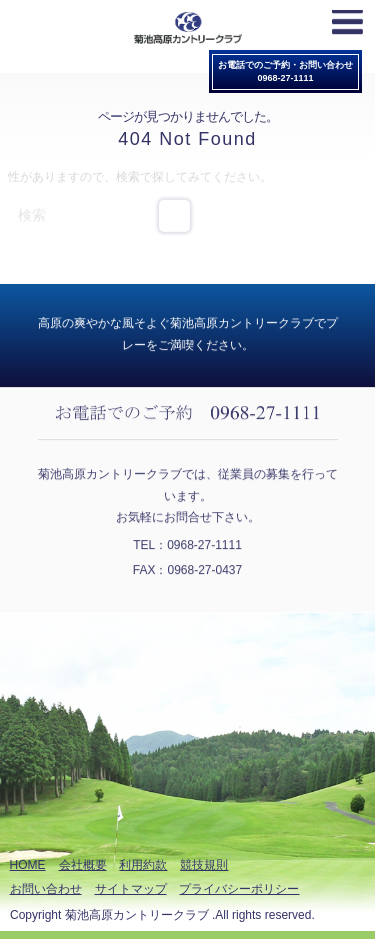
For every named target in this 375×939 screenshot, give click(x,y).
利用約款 (143, 865)
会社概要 (83, 865)
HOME (28, 865)
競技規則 (204, 865)
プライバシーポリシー (239, 889)
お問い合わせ (46, 889)
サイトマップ (131, 889)
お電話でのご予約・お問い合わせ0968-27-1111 (285, 71)
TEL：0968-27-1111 (187, 544)
